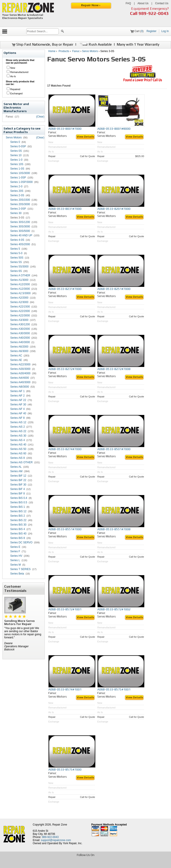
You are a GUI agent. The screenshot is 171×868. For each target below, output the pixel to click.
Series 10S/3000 (20, 173)
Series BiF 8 (17, 494)
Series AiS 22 (18, 431)
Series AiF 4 (17, 409)
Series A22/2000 (20, 311)
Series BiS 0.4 (19, 498)
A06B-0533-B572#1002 (114, 609)
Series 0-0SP (18, 146)
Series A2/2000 (19, 298)
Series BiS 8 (18, 538)
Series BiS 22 (18, 520)
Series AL (16, 467)
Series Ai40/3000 (20, 382)
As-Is (13, 76)
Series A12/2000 (20, 284)
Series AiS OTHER (21, 462)
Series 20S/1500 (20, 200)
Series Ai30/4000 (20, 373)
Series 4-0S (17, 240)
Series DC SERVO (21, 542)
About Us (143, 3)
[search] (43, 31)
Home (52, 51)
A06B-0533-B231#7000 (65, 289)
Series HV (16, 556)
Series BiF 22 (18, 480)
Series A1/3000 (19, 280)
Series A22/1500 (20, 307)
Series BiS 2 (18, 516)
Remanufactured (19, 72)
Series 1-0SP (18, 178)
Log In (165, 31)
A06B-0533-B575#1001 (114, 689)
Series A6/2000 (19, 347)
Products (64, 51)
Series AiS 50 (18, 449)
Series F (15, 551)
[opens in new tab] (53, 864)
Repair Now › (91, 5)
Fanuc (76, 51)
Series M (15, 565)
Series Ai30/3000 (20, 369)
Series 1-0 (16, 160)
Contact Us (162, 3)
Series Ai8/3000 (20, 387)
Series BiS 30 (18, 525)
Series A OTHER (20, 275)
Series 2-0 (16, 186)
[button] (62, 32)
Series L (15, 560)
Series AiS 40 (18, 445)
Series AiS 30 (18, 436)
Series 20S (17, 191)
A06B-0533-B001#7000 (65, 129)
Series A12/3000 (20, 289)
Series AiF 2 (17, 396)
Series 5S (16, 262)
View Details (85, 137)
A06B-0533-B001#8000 (114, 129)
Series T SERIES (20, 569)
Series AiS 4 (17, 440)
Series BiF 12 (18, 476)
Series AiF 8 (17, 418)
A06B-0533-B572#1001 (65, 609)
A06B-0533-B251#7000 (114, 289)
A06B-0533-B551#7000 (65, 529)
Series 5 (15, 249)
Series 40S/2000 (20, 244)
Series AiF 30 (18, 405)
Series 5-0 (16, 253)
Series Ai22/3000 (20, 364)
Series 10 (16, 155)
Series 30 (16, 213)
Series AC (16, 356)
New (13, 68)
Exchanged (16, 93)
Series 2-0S (17, 195)
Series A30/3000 (20, 333)
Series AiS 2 (17, 427)
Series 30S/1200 (20, 222)
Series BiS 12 (18, 511)
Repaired (15, 89)
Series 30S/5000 (20, 231)
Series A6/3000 (19, 351)
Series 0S (16, 151)
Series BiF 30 (18, 485)
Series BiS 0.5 (19, 502)
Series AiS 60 (18, 453)
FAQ (128, 3)
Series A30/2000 (20, 329)
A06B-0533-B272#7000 (65, 369)
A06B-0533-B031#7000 (65, 209)
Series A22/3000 (20, 316)
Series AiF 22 (18, 400)
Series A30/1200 (20, 324)
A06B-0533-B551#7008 (114, 529)
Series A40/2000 (20, 338)
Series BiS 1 (18, 507)
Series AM (16, 471)
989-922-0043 (154, 13)
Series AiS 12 (18, 422)
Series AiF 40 (18, 413)
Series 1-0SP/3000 (21, 182)
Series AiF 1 (17, 391)
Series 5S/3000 (19, 267)
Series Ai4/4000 (20, 378)
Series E (15, 547)
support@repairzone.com (56, 840)
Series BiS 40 (18, 534)
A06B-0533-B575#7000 (65, 769)
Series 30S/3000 (20, 227)
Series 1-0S (17, 169)
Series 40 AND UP (21, 235)
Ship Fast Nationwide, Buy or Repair (43, 44)
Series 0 (15, 142)
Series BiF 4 (17, 489)
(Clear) (40, 117)
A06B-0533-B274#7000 (65, 449)
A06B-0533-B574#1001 (65, 689)
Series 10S (17, 164)
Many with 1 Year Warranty (138, 44)
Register (152, 31)
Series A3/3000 (19, 320)
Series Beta (17, 574)
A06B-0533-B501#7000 (114, 449)
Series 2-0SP (18, 209)
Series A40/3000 (20, 342)
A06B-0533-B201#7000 (114, 209)
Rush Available (95, 44)
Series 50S (17, 258)
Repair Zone (60, 825)
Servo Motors (14, 138)
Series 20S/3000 (20, 204)
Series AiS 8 (17, 458)
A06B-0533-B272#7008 (114, 369)
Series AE (16, 360)
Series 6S (16, 271)
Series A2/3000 (19, 302)
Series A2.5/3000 (20, 293)
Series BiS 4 (18, 529)
